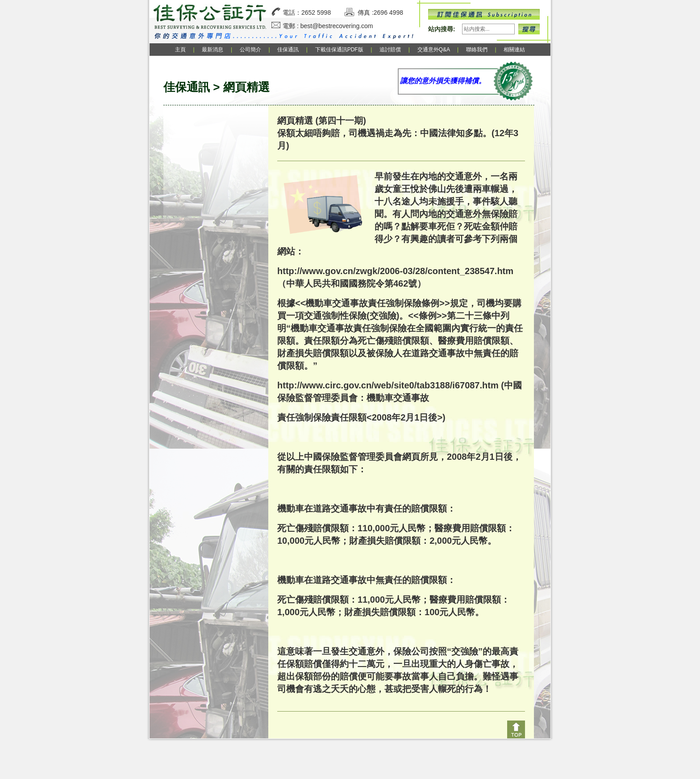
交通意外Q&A (434, 50)
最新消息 (212, 50)
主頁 (180, 50)
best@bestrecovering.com (337, 26)
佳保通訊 (288, 50)
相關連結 (514, 50)
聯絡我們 (477, 50)
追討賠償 (390, 50)
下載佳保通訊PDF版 (339, 50)
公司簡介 (250, 50)
